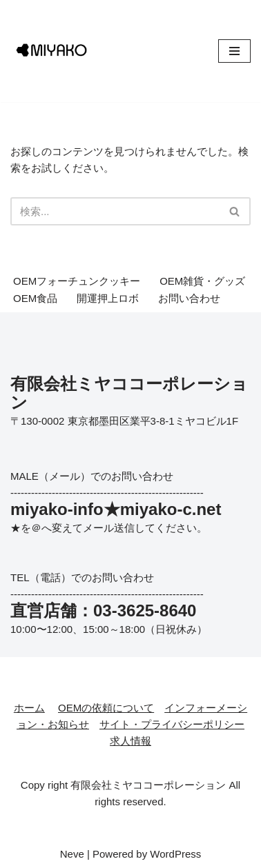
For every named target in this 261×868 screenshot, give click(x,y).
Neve (72, 854)
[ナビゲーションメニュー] (234, 51)
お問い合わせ (189, 298)
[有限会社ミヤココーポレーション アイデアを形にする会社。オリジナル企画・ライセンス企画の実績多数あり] (52, 51)
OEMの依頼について (106, 708)
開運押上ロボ (108, 298)
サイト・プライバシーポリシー (172, 724)
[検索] (115, 211)
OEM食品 (35, 298)
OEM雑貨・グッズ (202, 281)
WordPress (175, 854)
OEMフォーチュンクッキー (77, 281)
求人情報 (130, 741)
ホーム (29, 708)
